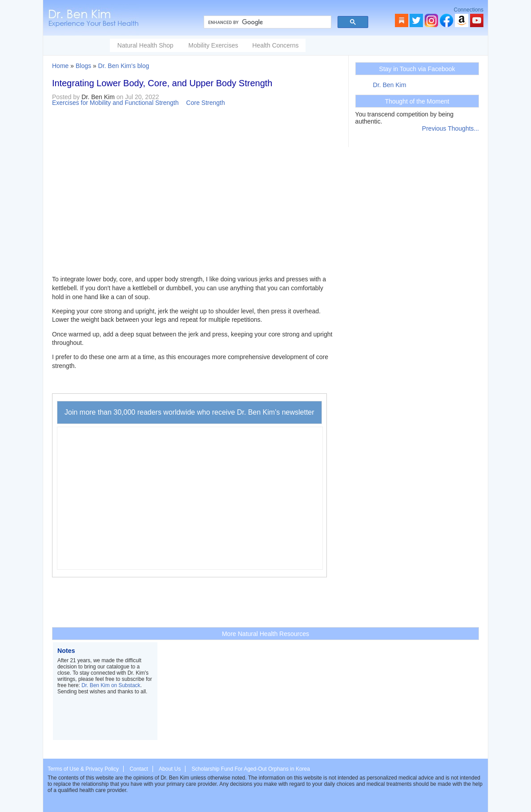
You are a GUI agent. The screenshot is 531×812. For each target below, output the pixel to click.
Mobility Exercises (213, 45)
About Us (170, 769)
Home (60, 66)
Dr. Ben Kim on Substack (111, 685)
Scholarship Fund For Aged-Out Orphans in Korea (251, 769)
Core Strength (206, 103)
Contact (139, 769)
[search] (267, 22)
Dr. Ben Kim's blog (124, 66)
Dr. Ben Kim (390, 85)
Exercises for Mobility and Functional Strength (115, 103)
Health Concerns (275, 45)
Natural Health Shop (145, 45)
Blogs (83, 66)
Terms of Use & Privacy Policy (83, 769)
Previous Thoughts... (451, 128)
